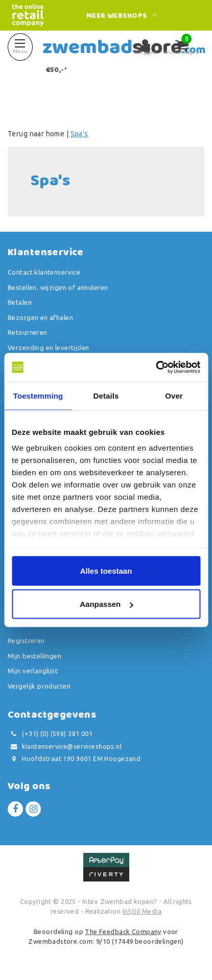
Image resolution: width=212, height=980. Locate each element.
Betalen (20, 302)
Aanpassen (106, 604)
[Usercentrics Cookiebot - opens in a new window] (156, 367)
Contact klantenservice (44, 272)
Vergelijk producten (39, 686)
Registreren (26, 641)
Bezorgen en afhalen (40, 317)
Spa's (79, 134)
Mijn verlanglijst (33, 671)
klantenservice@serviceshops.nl (65, 746)
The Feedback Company (123, 932)
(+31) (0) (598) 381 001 (50, 734)
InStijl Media (142, 911)
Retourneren (28, 332)
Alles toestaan (106, 570)
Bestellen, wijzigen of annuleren (58, 287)
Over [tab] (174, 395)
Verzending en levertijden (49, 348)
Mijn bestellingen (34, 656)
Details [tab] (106, 395)
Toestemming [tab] (38, 395)
